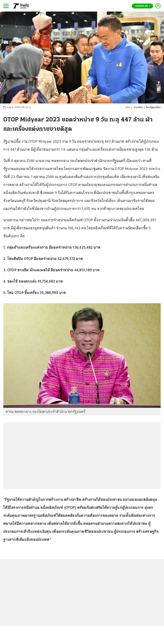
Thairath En (142, 6)
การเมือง (138, 108)
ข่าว (127, 108)
